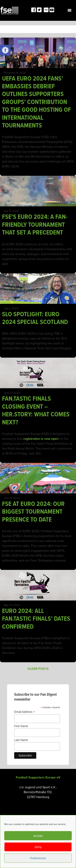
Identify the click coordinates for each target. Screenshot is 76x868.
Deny (38, 847)
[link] (5, 50)
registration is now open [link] (41, 439)
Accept (38, 836)
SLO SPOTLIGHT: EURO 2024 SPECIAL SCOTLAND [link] (36, 318)
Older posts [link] (38, 669)
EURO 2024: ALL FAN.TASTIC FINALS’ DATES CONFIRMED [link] (36, 619)
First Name (21, 726)
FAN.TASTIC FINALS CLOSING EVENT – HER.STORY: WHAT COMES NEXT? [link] (36, 411)
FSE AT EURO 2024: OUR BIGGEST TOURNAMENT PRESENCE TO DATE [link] (33, 512)
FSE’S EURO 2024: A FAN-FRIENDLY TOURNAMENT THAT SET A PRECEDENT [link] (35, 225)
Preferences (38, 858)
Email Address (25, 712)
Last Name (21, 740)
